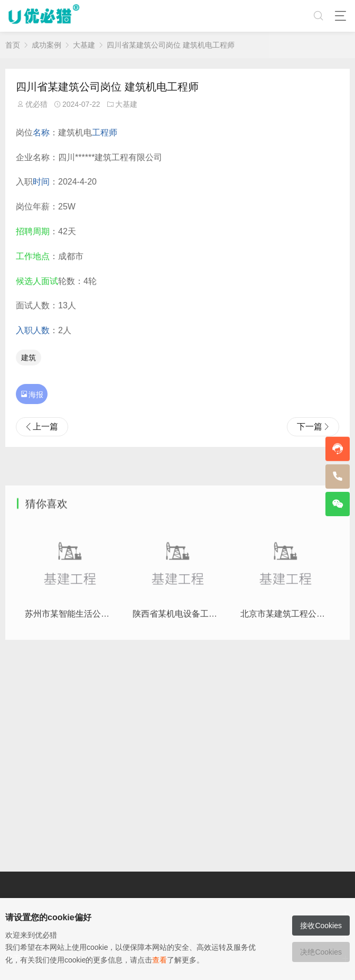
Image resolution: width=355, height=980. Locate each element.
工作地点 (33, 256)
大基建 (84, 45)
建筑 (29, 358)
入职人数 (33, 330)
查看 (160, 960)
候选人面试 (37, 281)
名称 (41, 132)
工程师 (105, 132)
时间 (41, 182)
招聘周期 (33, 231)
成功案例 (46, 45)
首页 (13, 45)
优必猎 (36, 104)
